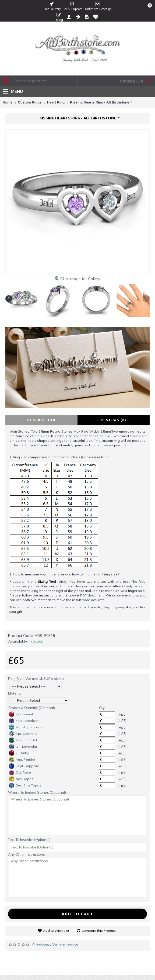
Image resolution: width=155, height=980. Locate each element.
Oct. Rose (20, 772)
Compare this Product (99, 931)
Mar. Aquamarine (26, 727)
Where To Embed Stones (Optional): (37, 792)
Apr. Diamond (23, 734)
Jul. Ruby (19, 753)
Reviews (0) (114, 420)
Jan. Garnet (21, 714)
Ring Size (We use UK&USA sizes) (36, 679)
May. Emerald (23, 740)
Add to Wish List (56, 931)
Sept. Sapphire (24, 766)
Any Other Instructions (27, 854)
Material (15, 693)
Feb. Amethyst (24, 721)
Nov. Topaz (21, 779)
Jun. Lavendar (23, 747)
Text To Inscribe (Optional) (29, 840)
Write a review (65, 945)
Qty (102, 708)
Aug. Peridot (22, 760)
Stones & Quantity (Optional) (32, 708)
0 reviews (41, 945)
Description (41, 420)
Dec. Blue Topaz (25, 785)
